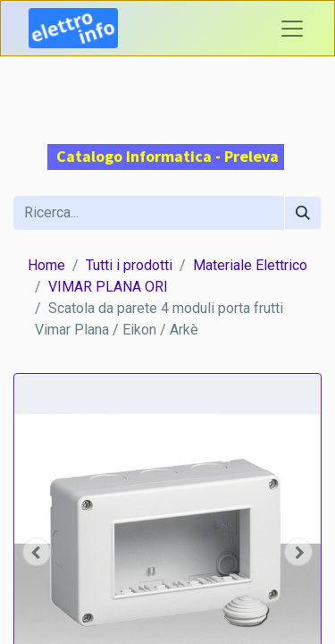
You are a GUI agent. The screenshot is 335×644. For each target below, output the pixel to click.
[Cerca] (303, 213)
